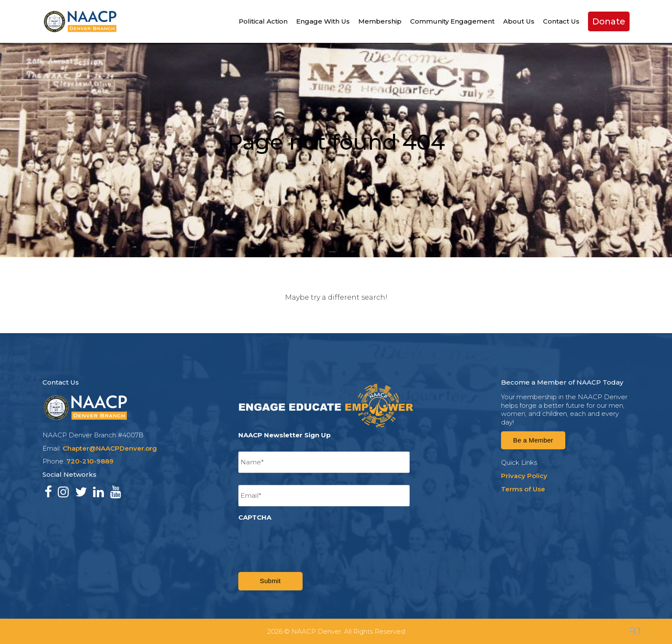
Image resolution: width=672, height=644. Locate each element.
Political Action (263, 21)
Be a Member (533, 440)
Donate (609, 21)
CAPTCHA (255, 517)
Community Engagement (452, 21)
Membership (380, 21)
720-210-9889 (90, 461)
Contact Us (561, 21)
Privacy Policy (524, 476)
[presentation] (303, 542)
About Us (519, 21)
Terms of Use (523, 489)
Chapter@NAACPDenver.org (110, 448)
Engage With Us (323, 21)
